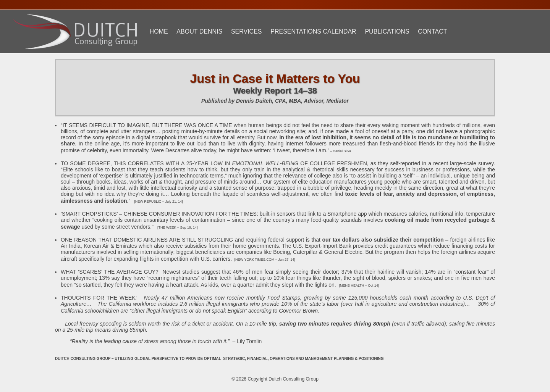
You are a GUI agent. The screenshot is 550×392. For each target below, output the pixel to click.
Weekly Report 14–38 (275, 91)
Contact (432, 31)
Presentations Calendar (313, 31)
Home (159, 31)
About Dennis (199, 31)
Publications (387, 31)
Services (247, 31)
